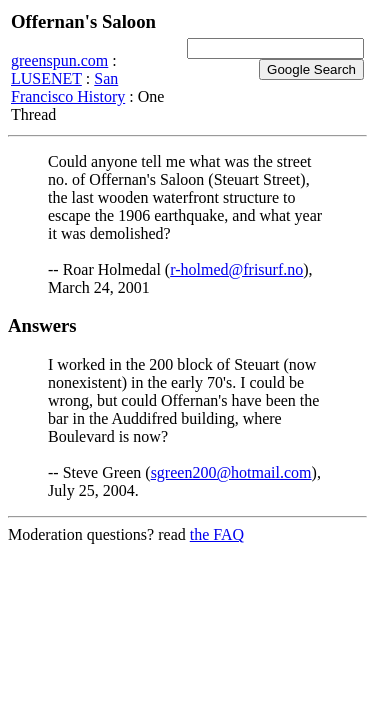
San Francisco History (68, 87)
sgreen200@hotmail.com (231, 472)
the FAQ (217, 534)
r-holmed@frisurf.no (236, 269)
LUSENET (46, 78)
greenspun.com (59, 60)
